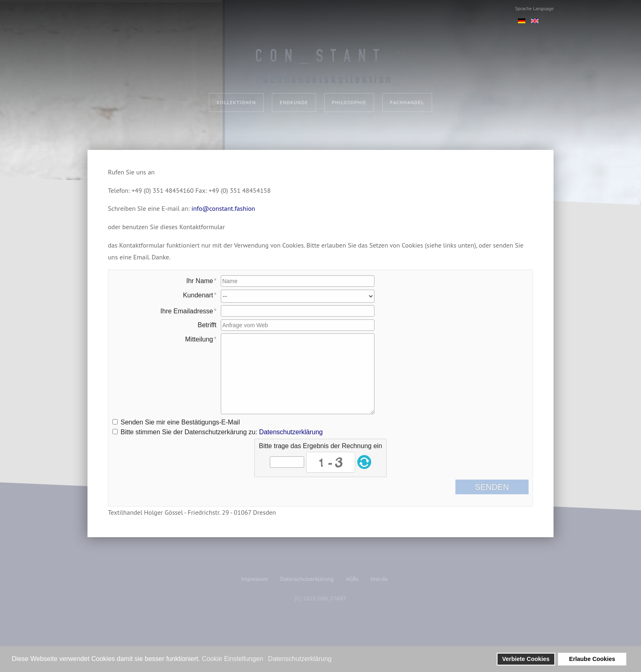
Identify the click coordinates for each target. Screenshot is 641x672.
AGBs (352, 579)
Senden (499, 487)
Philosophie (349, 102)
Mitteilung (199, 339)
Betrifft (207, 325)
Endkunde (294, 102)
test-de (379, 579)
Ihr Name (199, 281)
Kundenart (198, 295)
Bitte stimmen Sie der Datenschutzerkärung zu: (222, 432)
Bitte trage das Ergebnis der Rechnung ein (320, 446)
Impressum (255, 579)
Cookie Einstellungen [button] (233, 659)
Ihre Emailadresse (187, 311)
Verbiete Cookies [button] (526, 659)
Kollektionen (236, 102)
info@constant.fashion (223, 208)
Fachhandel (407, 102)
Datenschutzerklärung (291, 432)
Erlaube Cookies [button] (592, 659)
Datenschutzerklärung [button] (300, 659)
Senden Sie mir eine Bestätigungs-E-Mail (180, 422)
